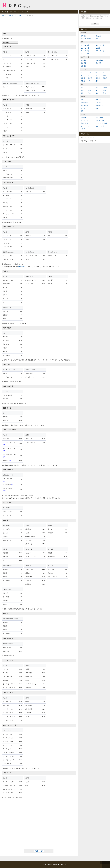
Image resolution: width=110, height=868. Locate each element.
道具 (97, 81)
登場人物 (98, 36)
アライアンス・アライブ (17, 16)
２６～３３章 (100, 51)
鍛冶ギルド (84, 102)
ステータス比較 (86, 39)
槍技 (90, 90)
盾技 (82, 93)
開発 (97, 108)
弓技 (104, 90)
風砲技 (90, 93)
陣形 (82, 111)
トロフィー (84, 129)
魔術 (97, 93)
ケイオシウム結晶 (101, 123)
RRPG (12, 5)
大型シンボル (100, 120)
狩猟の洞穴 (22, 267)
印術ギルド (84, 105)
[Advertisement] (39, 24)
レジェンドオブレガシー (88, 137)
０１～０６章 (85, 45)
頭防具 (83, 78)
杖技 (97, 90)
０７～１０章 (100, 45)
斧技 (82, 90)
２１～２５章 (85, 51)
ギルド (83, 100)
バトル (90, 81)
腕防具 (98, 78)
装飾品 (83, 81)
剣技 (97, 87)
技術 (82, 87)
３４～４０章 (85, 54)
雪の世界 (98, 63)
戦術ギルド (99, 105)
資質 (97, 39)
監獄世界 (84, 63)
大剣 (90, 72)
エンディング (100, 126)
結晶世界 (84, 66)
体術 (90, 87)
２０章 (98, 48)
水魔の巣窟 (84, 123)
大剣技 (105, 87)
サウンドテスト (86, 126)
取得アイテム (100, 118)
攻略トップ (39, 851)
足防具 (105, 78)
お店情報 (84, 118)
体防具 (90, 78)
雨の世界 (84, 60)
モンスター (84, 120)
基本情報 (84, 36)
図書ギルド (99, 102)
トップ (4, 16)
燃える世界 (99, 60)
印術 (104, 93)
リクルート (84, 108)
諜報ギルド (99, 100)
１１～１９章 (85, 48)
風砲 (104, 75)
